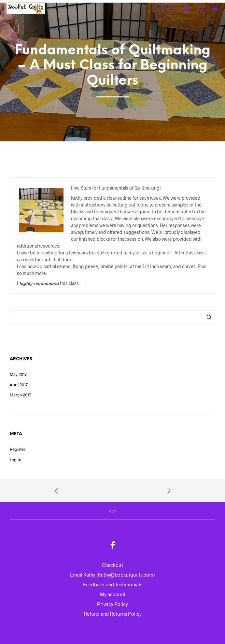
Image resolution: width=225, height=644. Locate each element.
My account (113, 594)
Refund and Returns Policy (113, 614)
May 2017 (18, 374)
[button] (170, 8)
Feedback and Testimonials (113, 584)
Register (18, 449)
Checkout (112, 565)
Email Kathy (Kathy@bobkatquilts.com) (112, 575)
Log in (15, 460)
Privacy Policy (112, 604)
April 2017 (19, 385)
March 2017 (20, 395)
